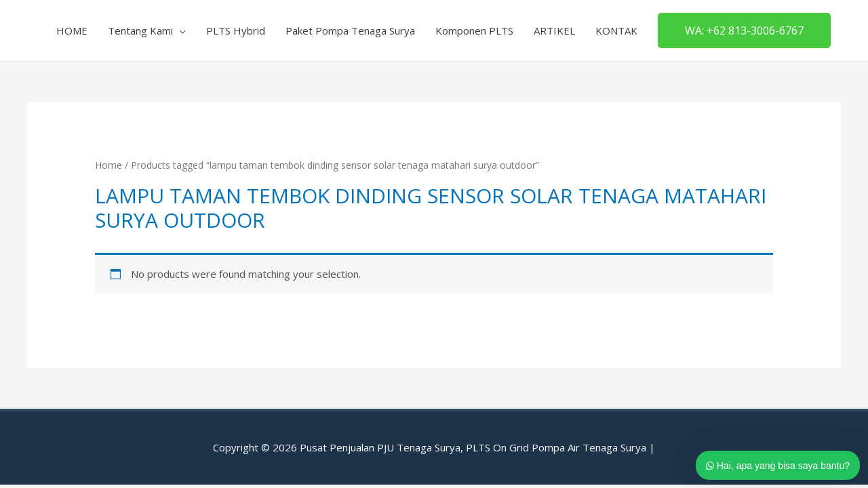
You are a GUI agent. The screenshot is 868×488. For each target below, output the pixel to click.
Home (108, 165)
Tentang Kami (140, 30)
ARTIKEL (554, 30)
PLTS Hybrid (236, 30)
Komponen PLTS (474, 30)
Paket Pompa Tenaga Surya (350, 30)
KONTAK (616, 30)
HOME (72, 30)
